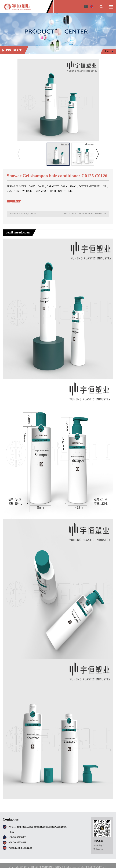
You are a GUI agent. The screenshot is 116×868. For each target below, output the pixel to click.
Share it (18, 201)
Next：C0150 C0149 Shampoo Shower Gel (85, 214)
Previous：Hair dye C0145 (23, 214)
